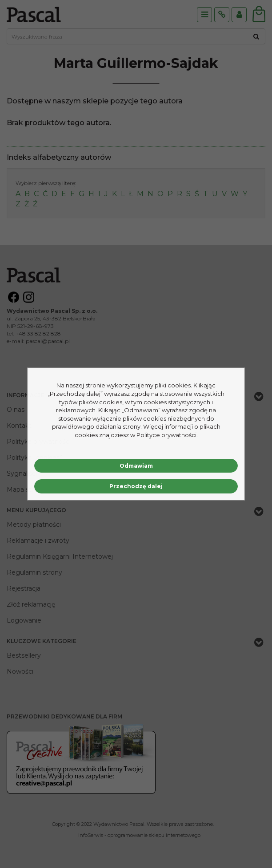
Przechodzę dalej (136, 486)
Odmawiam (136, 466)
